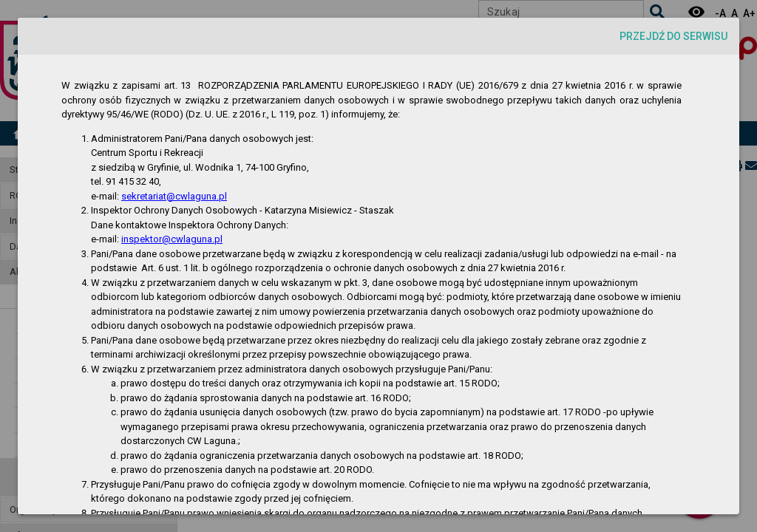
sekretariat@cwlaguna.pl (174, 196)
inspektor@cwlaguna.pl (172, 239)
